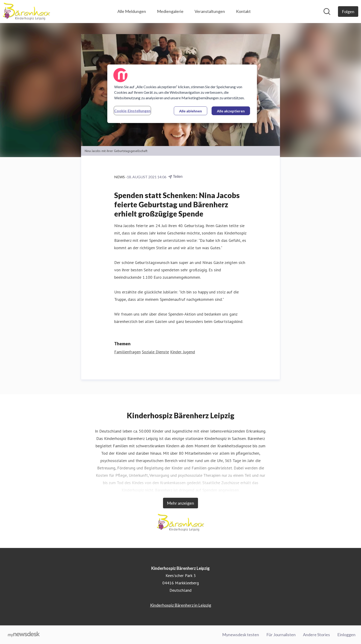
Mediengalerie (170, 11)
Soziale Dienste (155, 352)
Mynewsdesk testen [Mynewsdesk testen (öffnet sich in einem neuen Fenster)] (241, 635)
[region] (182, 94)
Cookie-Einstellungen (132, 111)
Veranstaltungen (210, 11)
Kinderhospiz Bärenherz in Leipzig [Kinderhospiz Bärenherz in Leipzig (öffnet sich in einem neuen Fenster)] (181, 605)
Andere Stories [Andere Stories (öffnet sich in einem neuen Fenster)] (316, 635)
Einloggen (346, 635)
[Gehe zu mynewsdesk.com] (24, 635)
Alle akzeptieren (231, 111)
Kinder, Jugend (183, 352)
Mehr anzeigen (180, 503)
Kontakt (243, 11)
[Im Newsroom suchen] (327, 12)
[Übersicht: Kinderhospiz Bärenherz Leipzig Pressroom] (26, 12)
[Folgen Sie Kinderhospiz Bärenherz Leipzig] (348, 12)
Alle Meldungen (132, 11)
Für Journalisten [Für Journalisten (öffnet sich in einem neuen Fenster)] (281, 635)
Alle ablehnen (191, 111)
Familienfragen (127, 352)
